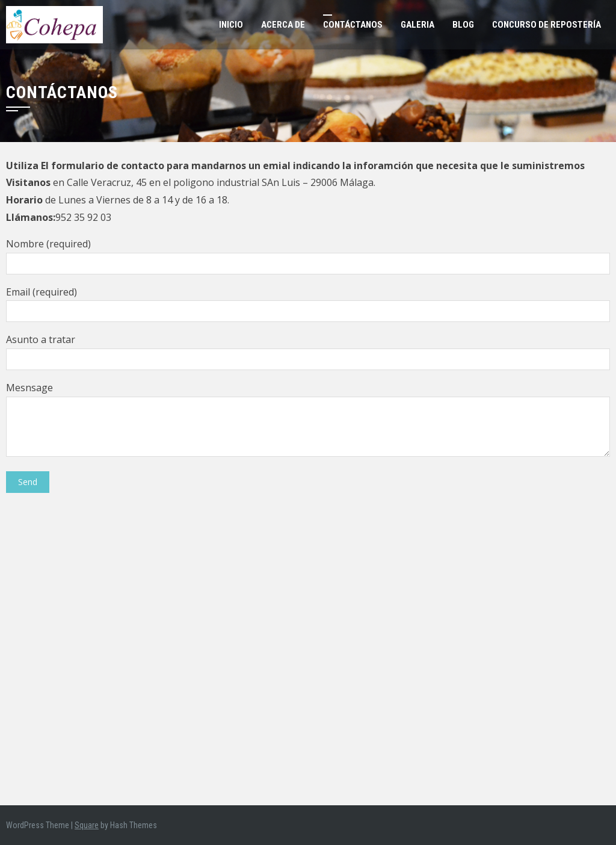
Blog (463, 25)
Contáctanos (353, 25)
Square (87, 825)
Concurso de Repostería (547, 25)
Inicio (231, 25)
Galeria (417, 25)
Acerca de (283, 25)
